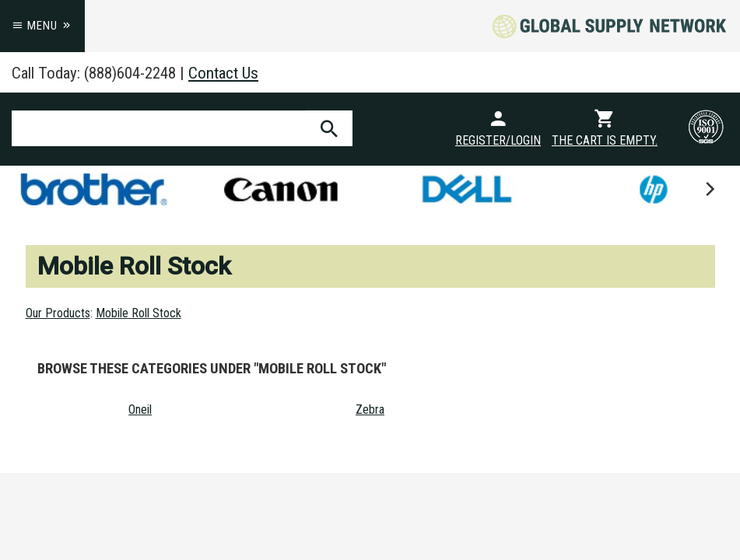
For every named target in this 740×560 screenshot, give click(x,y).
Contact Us (223, 73)
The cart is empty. (605, 140)
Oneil (140, 409)
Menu (42, 26)
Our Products (58, 313)
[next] (709, 189)
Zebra (370, 409)
